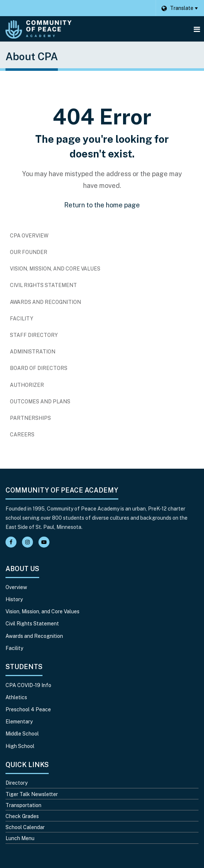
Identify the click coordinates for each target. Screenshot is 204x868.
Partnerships (30, 418)
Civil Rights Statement (43, 285)
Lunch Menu (20, 838)
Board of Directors (39, 368)
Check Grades (22, 816)
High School (20, 746)
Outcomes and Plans (40, 402)
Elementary (19, 722)
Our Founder (29, 252)
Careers (34, 436)
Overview (16, 587)
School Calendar (25, 827)
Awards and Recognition (45, 302)
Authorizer (27, 385)
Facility (22, 319)
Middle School (22, 734)
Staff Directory (34, 335)
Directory (16, 783)
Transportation (23, 805)
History (14, 599)
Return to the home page (102, 205)
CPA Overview (29, 236)
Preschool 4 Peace (28, 709)
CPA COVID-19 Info (28, 685)
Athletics (16, 697)
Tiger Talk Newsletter (32, 794)
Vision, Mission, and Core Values (55, 269)
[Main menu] (197, 29)
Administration (33, 352)
